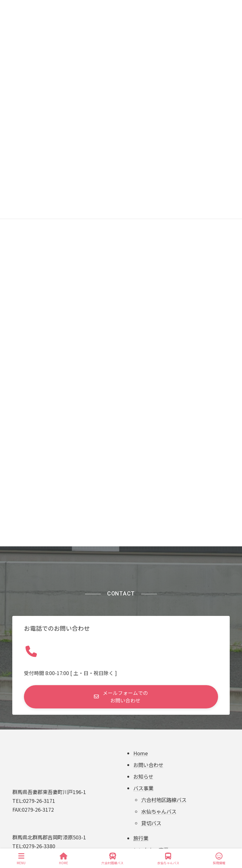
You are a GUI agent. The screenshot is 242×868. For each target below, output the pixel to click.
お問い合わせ (148, 765)
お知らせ (143, 776)
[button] (121, 697)
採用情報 (219, 859)
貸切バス (151, 823)
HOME (63, 859)
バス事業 (143, 788)
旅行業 (141, 838)
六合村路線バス (112, 859)
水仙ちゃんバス (159, 811)
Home (141, 753)
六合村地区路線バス (164, 800)
